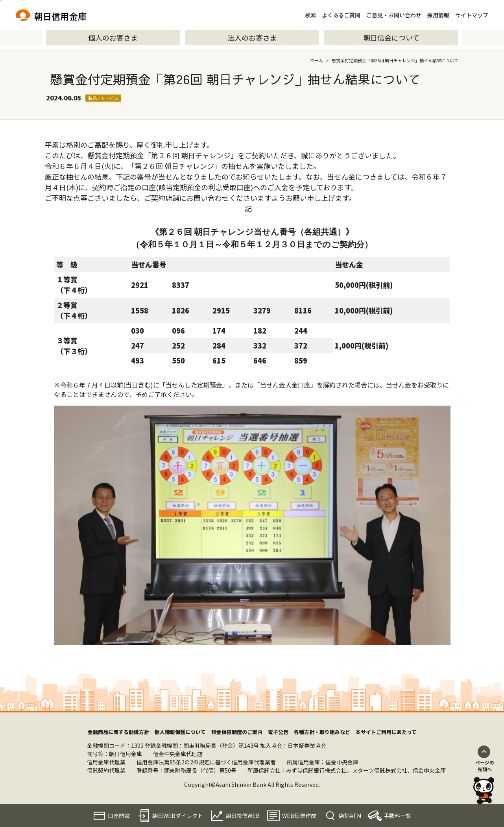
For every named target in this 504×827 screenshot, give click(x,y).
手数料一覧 (397, 816)
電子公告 (278, 732)
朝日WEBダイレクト (178, 816)
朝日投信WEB (243, 816)
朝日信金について (391, 37)
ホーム (317, 60)
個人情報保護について (180, 732)
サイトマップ (472, 15)
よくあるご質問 (341, 15)
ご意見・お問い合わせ (394, 15)
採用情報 (438, 15)
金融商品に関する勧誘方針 (118, 732)
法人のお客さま (252, 37)
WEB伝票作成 (299, 816)
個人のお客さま (113, 37)
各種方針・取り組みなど (322, 732)
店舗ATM (350, 816)
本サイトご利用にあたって (386, 732)
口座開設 (119, 816)
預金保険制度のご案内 (237, 732)
